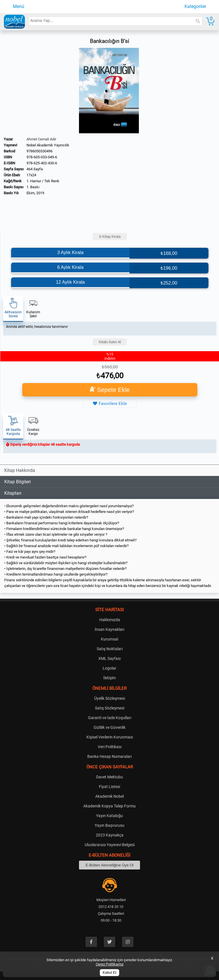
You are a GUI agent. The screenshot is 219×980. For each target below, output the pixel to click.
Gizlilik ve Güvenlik (109, 727)
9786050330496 (39, 151)
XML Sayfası (109, 658)
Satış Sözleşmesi (110, 708)
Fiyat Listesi (109, 787)
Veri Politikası (110, 747)
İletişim (109, 678)
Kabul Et (109, 973)
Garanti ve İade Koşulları (110, 718)
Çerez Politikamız (110, 964)
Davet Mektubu (109, 777)
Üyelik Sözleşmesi (109, 698)
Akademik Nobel (109, 796)
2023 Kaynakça (110, 835)
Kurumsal (109, 639)
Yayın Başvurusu (109, 825)
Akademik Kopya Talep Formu (109, 806)
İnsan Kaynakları (109, 629)
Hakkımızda (110, 620)
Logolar (109, 668)
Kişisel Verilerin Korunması (110, 737)
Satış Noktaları (110, 649)
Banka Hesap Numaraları (109, 756)
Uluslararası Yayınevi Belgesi (110, 845)
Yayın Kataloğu (109, 816)
